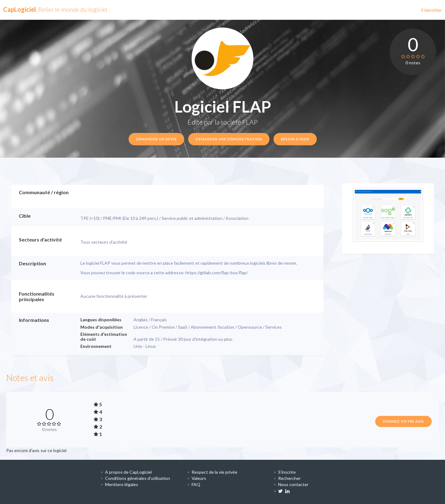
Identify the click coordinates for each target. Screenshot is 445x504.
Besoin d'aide (295, 139)
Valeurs (199, 478)
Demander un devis (156, 139)
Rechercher (289, 478)
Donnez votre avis (403, 421)
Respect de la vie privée (214, 472)
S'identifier (431, 10)
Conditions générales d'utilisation (138, 478)
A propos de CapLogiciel (128, 472)
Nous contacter (293, 484)
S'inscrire (287, 472)
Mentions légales (122, 484)
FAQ (196, 484)
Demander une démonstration (229, 139)
